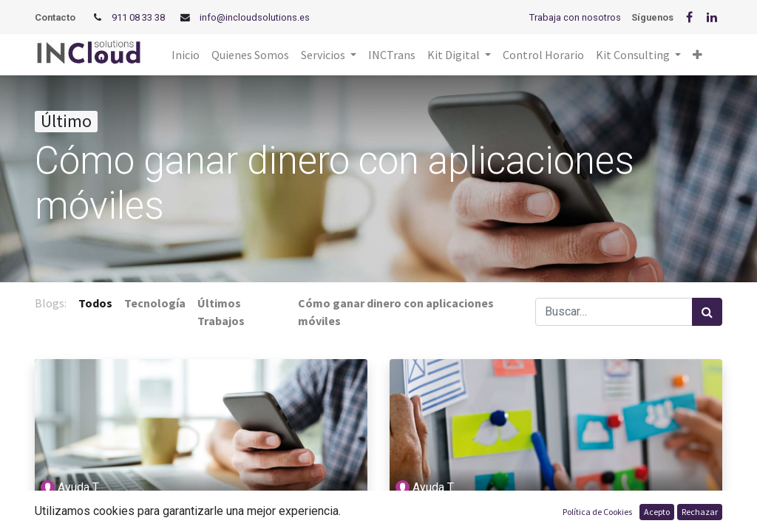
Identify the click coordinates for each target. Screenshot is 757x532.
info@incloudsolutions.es (255, 17)
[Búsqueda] (707, 312)
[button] (697, 55)
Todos (95, 303)
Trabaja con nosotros (575, 17)
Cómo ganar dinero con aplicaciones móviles (173, 521)
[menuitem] (186, 55)
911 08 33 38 (138, 17)
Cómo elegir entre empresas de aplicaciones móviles (552, 521)
